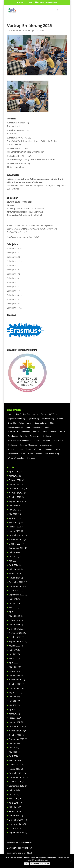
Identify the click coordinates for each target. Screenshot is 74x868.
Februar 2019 (15, 811)
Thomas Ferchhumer (21, 30)
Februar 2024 (15, 573)
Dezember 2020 (16, 726)
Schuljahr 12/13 (14, 304)
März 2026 (14, 476)
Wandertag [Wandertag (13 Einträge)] (49, 449)
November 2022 (16, 633)
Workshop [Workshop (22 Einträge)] (31, 458)
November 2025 (16, 493)
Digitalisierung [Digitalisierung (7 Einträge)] (33, 419)
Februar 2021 (15, 718)
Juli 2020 (13, 743)
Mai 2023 (13, 608)
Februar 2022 (15, 671)
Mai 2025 (13, 514)
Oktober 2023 (15, 590)
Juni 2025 (13, 510)
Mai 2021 (13, 705)
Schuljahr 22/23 (14, 261)
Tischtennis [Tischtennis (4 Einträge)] (12, 445)
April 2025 (14, 518)
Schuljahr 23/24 (14, 257)
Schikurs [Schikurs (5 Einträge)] (62, 432)
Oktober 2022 (15, 637)
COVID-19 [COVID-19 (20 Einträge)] (53, 414)
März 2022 (14, 667)
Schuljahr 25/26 (14, 248)
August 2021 (15, 692)
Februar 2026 (15, 480)
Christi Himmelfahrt (16, 167)
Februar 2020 (15, 765)
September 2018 (17, 833)
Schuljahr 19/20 (14, 274)
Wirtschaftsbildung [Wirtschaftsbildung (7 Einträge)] (52, 454)
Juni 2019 (13, 794)
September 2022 (17, 641)
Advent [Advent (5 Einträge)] (11, 414)
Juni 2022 (13, 654)
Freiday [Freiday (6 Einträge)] (29, 423)
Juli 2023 (13, 599)
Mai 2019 (13, 799)
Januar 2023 (14, 624)
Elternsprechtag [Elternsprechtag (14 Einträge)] (48, 419)
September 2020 (17, 739)
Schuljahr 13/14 (14, 299)
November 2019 (16, 777)
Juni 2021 (13, 701)
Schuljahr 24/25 (14, 253)
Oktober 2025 (15, 497)
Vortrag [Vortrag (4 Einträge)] (28, 449)
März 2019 (14, 807)
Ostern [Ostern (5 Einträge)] (45, 432)
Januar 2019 (14, 816)
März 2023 (14, 616)
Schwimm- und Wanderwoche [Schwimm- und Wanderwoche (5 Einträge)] (20, 440)
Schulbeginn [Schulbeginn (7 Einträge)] (13, 436)
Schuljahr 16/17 (14, 287)
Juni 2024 (13, 556)
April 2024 (14, 565)
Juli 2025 (13, 505)
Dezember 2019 (16, 773)
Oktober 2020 (15, 735)
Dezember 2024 (16, 535)
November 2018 (16, 824)
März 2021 (14, 714)
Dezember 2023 (16, 582)
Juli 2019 (13, 790)
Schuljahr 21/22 (14, 265)
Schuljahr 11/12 (14, 308)
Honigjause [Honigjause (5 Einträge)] (38, 427)
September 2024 (17, 548)
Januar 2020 (14, 769)
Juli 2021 (13, 697)
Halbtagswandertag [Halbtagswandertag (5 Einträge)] (16, 427)
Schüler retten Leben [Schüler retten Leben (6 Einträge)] (42, 440)
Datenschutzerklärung (40, 864)
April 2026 (14, 472)
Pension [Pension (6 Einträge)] (53, 432)
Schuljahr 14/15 (14, 295)
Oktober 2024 (15, 544)
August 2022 (15, 646)
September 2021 (17, 688)
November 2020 (16, 731)
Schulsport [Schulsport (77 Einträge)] (47, 436)
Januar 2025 (14, 531)
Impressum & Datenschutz (20, 843)
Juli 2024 (13, 552)
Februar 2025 (15, 527)
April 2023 (14, 612)
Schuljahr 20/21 (14, 270)
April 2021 (14, 709)
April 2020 (14, 756)
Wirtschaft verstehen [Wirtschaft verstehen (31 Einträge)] (16, 458)
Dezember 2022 (16, 629)
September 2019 (17, 786)
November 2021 (16, 680)
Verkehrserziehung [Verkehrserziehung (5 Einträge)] (15, 449)
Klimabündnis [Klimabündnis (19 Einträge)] (50, 427)
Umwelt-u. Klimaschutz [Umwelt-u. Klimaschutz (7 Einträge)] (28, 445)
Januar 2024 (14, 578)
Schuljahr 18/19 (14, 278)
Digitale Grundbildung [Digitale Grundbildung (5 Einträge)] (17, 419)
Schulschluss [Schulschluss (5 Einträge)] (35, 436)
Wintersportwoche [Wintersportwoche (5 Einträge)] (35, 454)
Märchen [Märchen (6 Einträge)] (36, 432)
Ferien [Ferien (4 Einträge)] (21, 423)
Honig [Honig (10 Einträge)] (28, 427)
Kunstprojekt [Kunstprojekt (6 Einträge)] (13, 432)
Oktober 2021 (15, 684)
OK (26, 864)
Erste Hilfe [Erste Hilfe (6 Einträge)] (12, 423)
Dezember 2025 (16, 488)
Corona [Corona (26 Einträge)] (44, 414)
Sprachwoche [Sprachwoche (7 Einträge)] (58, 440)
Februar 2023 (15, 620)
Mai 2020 (13, 752)
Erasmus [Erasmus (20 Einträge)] (60, 419)
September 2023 (17, 595)
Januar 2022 (14, 675)
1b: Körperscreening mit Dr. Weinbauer (25, 152)
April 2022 (14, 663)
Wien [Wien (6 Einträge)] (23, 454)
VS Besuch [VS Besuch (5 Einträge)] (38, 449)
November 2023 (16, 586)
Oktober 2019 (15, 782)
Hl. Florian (12, 133)
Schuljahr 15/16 (14, 291)
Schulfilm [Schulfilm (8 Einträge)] (24, 436)
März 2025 (14, 523)
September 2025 (17, 501)
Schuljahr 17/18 (14, 282)
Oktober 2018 (15, 828)
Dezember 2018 (16, 820)
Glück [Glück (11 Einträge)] (52, 423)
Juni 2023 (13, 603)
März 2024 (14, 569)
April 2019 (14, 803)
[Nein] (71, 861)
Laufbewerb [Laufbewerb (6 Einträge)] (25, 432)
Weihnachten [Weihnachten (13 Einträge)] (13, 454)
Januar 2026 (14, 484)
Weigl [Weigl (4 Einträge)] (58, 449)
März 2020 (14, 760)
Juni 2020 (13, 748)
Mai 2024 (13, 561)
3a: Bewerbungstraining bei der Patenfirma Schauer (31, 159)
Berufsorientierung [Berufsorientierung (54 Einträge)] (31, 414)
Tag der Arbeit (14, 126)
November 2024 (16, 540)
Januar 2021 (14, 722)
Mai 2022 (13, 658)
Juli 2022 (13, 650)
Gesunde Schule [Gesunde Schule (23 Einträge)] (41, 423)
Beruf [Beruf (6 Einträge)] (18, 414)
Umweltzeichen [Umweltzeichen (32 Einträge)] (46, 445)
